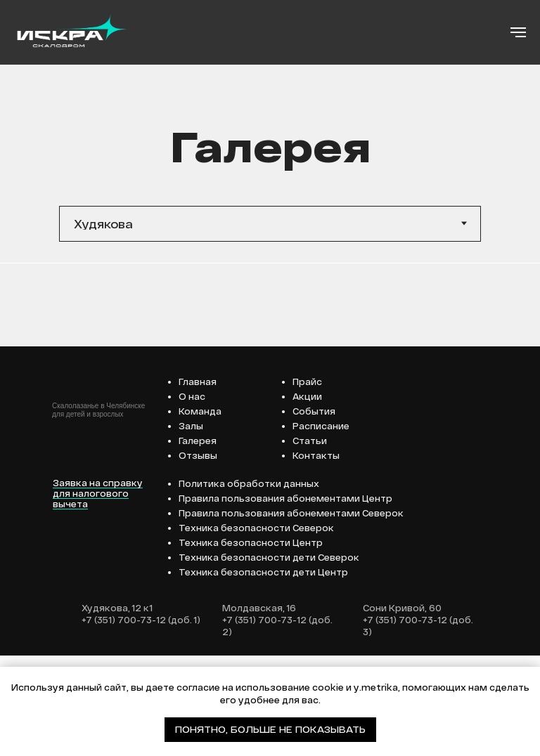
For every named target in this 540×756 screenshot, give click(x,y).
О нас (192, 497)
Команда (200, 511)
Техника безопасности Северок (256, 628)
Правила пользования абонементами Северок (291, 613)
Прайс (307, 482)
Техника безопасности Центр (251, 643)
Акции (307, 497)
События (314, 511)
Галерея (198, 541)
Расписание (321, 526)
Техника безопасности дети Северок (269, 658)
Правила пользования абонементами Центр (285, 599)
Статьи (310, 541)
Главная (198, 482)
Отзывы (198, 556)
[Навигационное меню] (518, 32)
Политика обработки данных (249, 584)
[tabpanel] (270, 313)
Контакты (316, 556)
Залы (191, 526)
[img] (61, 545)
